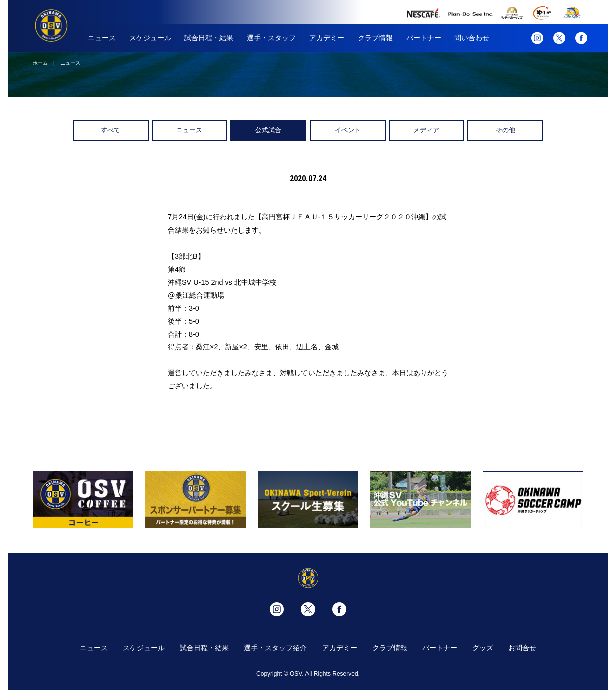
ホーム (40, 63)
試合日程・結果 (209, 38)
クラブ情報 (375, 38)
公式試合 (268, 130)
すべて (110, 130)
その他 (506, 130)
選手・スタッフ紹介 (275, 648)
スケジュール (150, 38)
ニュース (102, 38)
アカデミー (327, 38)
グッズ (483, 648)
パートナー (424, 38)
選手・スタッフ (271, 38)
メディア (426, 130)
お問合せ (522, 648)
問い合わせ (472, 38)
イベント (348, 130)
